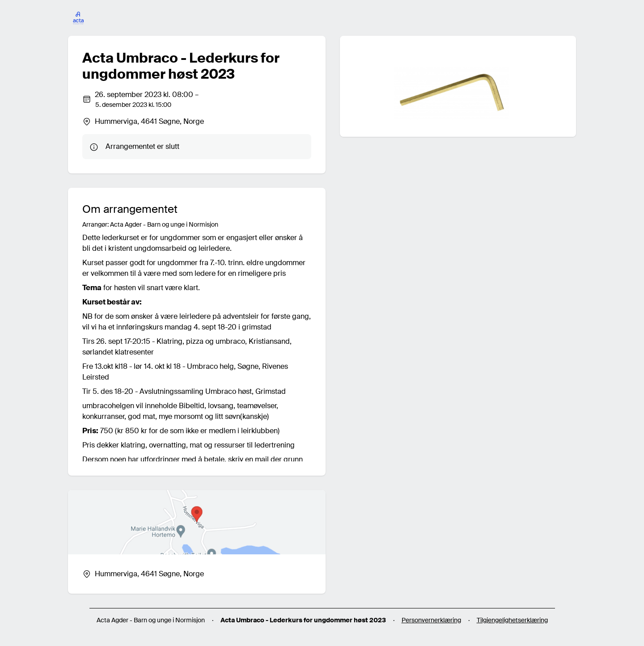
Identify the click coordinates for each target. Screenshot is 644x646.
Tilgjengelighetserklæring (512, 620)
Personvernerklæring (431, 620)
